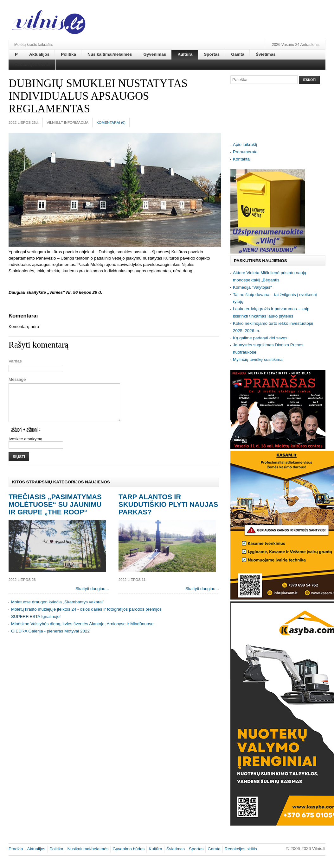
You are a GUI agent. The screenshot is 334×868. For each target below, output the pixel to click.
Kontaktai (242, 159)
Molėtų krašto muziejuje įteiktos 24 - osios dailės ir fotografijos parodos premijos (86, 617)
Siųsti (19, 464)
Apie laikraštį (245, 145)
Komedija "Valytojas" (252, 287)
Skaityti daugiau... (92, 596)
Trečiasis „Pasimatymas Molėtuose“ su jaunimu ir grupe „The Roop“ (55, 512)
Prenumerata (245, 152)
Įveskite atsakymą (26, 447)
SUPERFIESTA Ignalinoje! (36, 624)
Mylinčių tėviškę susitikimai (258, 359)
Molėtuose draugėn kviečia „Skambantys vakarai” (58, 610)
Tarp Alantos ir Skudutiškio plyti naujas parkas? (168, 512)
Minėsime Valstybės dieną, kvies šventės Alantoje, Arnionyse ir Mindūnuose (82, 631)
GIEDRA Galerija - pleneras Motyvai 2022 (50, 639)
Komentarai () (111, 123)
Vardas (15, 361)
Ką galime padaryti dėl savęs (260, 338)
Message (17, 379)
